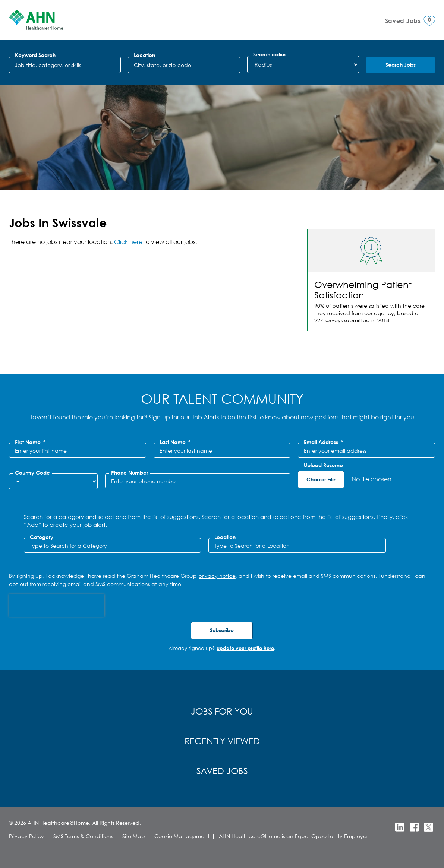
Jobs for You (222, 711)
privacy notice (217, 576)
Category (42, 537)
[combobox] (184, 65)
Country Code (32, 473)
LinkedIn (400, 827)
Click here (128, 242)
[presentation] (57, 605)
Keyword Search (35, 55)
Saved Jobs (222, 770)
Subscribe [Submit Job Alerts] (222, 630)
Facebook (414, 827)
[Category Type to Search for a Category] (113, 545)
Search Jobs (401, 65)
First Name (30, 442)
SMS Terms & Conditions (83, 836)
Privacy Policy (26, 836)
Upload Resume (323, 465)
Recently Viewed (222, 741)
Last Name (175, 442)
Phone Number (130, 473)
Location (144, 55)
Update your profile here (245, 648)
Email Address (323, 442)
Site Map (134, 836)
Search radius (270, 54)
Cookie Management (182, 836)
